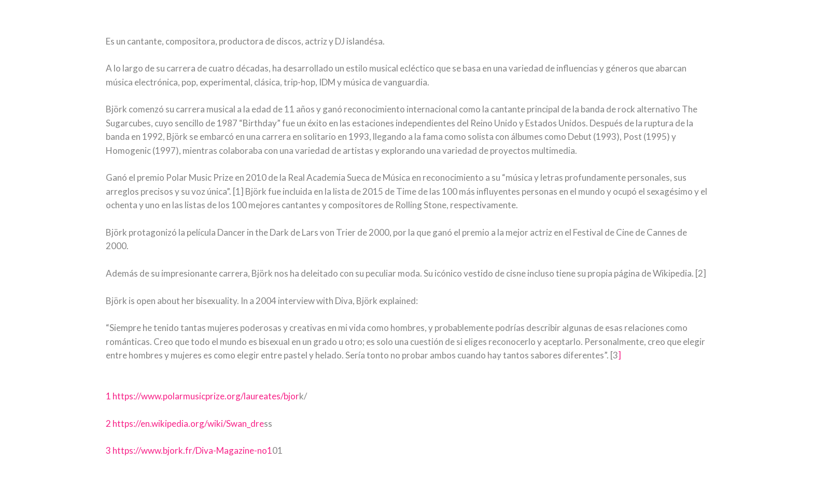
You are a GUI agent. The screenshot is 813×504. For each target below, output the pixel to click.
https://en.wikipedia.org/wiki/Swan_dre (188, 423)
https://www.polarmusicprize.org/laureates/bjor (206, 396)
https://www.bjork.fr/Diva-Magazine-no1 (192, 450)
